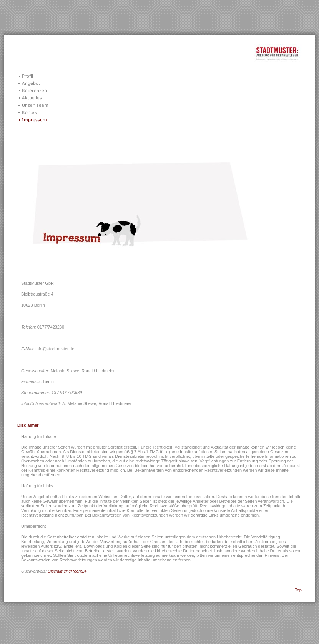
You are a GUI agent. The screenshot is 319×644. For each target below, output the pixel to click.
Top (298, 590)
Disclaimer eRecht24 (67, 571)
